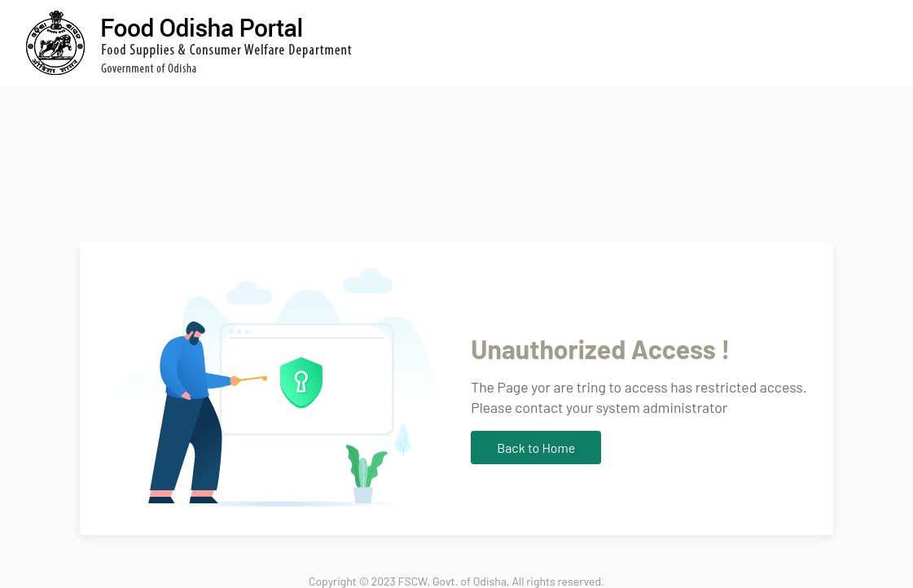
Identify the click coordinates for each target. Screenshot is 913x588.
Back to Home (536, 448)
